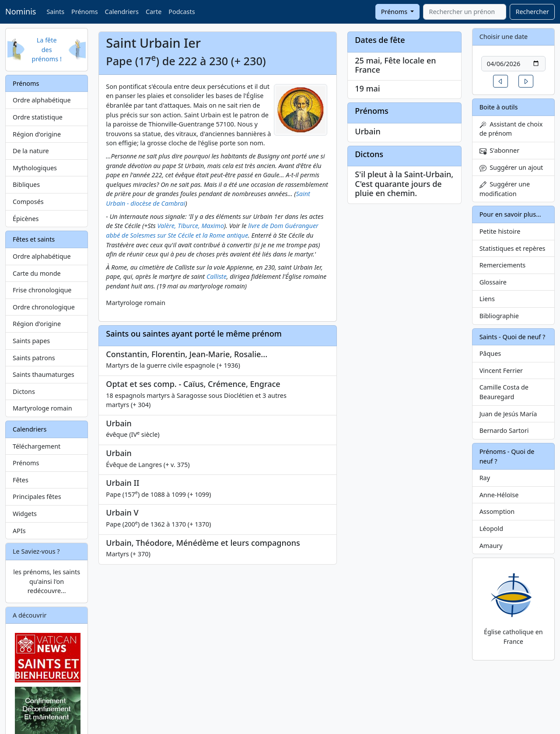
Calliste (217, 276)
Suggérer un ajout (511, 167)
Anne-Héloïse (499, 495)
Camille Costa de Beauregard (504, 392)
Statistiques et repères (513, 248)
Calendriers (122, 12)
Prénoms (84, 12)
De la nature (31, 151)
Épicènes (26, 219)
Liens (487, 299)
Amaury (491, 546)
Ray (485, 478)
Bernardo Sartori (504, 430)
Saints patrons (34, 358)
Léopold (491, 529)
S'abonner (500, 150)
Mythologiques (35, 168)
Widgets (25, 514)
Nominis (21, 11)
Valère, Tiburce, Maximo (191, 226)
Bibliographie (499, 316)
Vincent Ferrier (501, 371)
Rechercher (532, 12)
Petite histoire (500, 231)
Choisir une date (504, 37)
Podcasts (182, 12)
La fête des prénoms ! (47, 49)
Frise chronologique (42, 290)
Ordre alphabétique (42, 100)
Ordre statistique (38, 117)
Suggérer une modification (505, 189)
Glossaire (493, 282)
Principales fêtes (37, 497)
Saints (55, 12)
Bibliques (26, 184)
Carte (154, 12)
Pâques (490, 353)
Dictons (24, 392)
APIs (19, 531)
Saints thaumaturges (44, 374)
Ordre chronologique (44, 307)
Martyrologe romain (42, 408)
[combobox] (465, 12)
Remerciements (503, 265)
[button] (500, 81)
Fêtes (21, 480)
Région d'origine (37, 134)
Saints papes (31, 341)
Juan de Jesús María (508, 414)
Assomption (497, 511)
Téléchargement (37, 446)
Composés (28, 202)
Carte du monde (37, 273)
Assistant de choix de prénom (511, 129)
